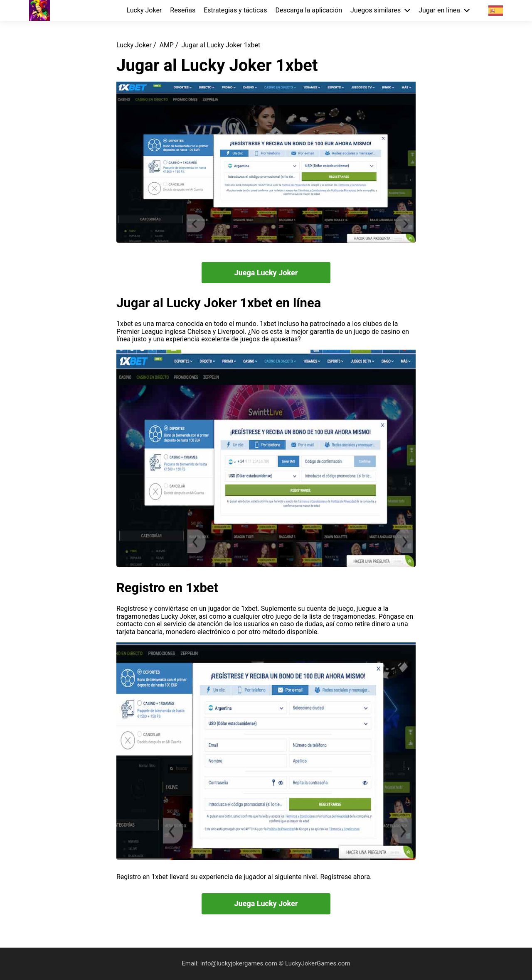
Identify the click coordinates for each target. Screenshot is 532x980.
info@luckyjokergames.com (240, 963)
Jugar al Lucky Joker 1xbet (221, 45)
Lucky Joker (144, 10)
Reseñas (183, 10)
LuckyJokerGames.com (318, 963)
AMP (166, 45)
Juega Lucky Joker (266, 273)
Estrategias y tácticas (235, 10)
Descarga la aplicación (309, 10)
